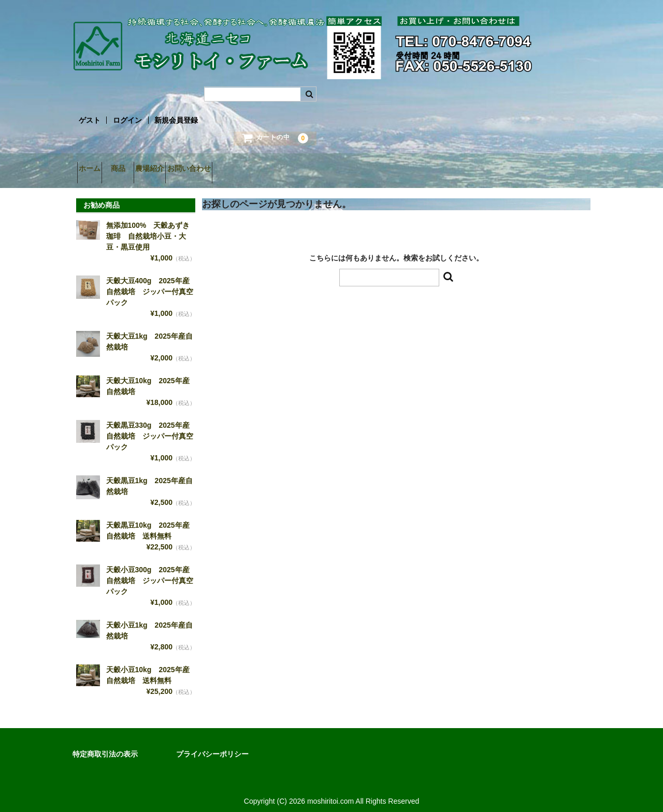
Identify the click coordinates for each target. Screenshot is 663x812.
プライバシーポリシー (212, 746)
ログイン (127, 120)
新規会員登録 (176, 120)
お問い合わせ (249, 169)
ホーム (94, 169)
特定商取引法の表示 (105, 746)
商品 (141, 169)
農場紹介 (191, 169)
